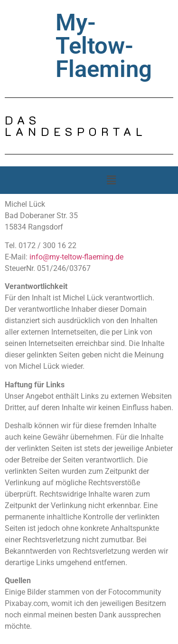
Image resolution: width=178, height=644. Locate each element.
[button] (111, 180)
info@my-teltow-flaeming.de (76, 257)
